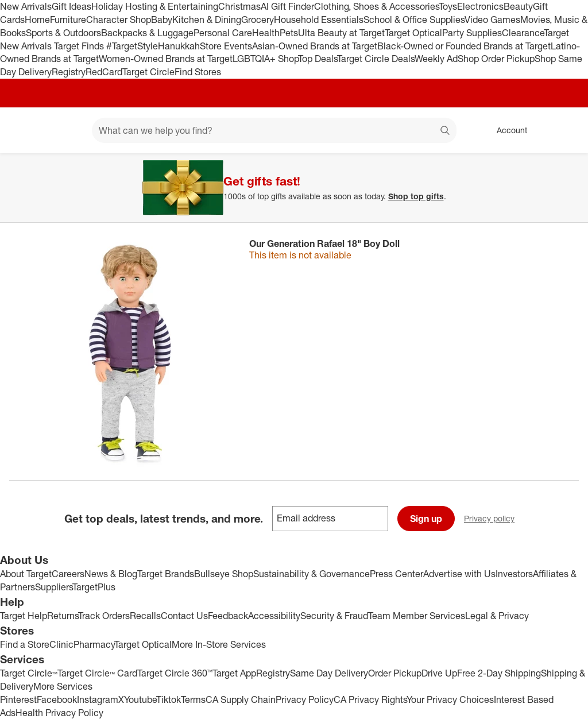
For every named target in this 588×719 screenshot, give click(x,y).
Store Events (226, 46)
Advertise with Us (459, 574)
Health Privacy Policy (59, 713)
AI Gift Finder (287, 6)
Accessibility (274, 616)
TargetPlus (94, 587)
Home (37, 20)
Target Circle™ (29, 673)
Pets (289, 33)
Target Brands (166, 574)
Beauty (518, 6)
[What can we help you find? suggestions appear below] (274, 130)
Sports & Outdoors (63, 33)
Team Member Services (417, 616)
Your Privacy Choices (450, 699)
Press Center (396, 574)
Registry (69, 72)
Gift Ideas (71, 6)
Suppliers (54, 587)
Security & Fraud (334, 616)
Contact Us (184, 616)
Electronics (480, 6)
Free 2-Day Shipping (499, 673)
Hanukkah (179, 46)
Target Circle (148, 72)
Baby (162, 20)
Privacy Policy (305, 699)
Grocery (258, 20)
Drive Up (439, 673)
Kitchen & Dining (207, 20)
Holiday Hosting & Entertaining (155, 6)
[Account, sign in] (506, 130)
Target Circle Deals (376, 59)
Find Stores (198, 72)
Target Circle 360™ (175, 673)
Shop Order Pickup (496, 59)
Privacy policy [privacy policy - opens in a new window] (494, 519)
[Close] (572, 167)
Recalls (145, 616)
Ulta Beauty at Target (341, 33)
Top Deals (318, 59)
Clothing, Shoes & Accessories (376, 6)
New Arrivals (26, 6)
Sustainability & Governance (312, 574)
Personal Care (223, 33)
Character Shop (119, 20)
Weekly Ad (436, 59)
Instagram (98, 699)
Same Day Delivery (329, 673)
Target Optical (413, 33)
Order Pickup (395, 673)
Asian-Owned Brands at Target (315, 46)
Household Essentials (319, 20)
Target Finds (80, 46)
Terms (193, 699)
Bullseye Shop (224, 574)
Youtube (140, 699)
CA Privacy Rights (370, 699)
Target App (234, 673)
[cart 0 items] (564, 130)
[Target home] (25, 130)
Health (266, 33)
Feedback (228, 616)
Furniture (68, 20)
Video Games (492, 20)
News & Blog (111, 574)
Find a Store (25, 644)
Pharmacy (94, 644)
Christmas (239, 6)
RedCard (104, 72)
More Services (63, 686)
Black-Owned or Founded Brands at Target (464, 46)
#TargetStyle (132, 46)
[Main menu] (65, 130)
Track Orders (104, 616)
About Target (26, 574)
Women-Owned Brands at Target (166, 59)
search (446, 132)
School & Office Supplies (414, 20)
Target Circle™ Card (97, 673)
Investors (514, 574)
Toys (448, 6)
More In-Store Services (219, 644)
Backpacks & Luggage (147, 33)
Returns (63, 616)
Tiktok (169, 699)
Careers (68, 574)
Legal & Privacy (497, 616)
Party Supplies (472, 33)
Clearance (523, 33)
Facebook (57, 699)
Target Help (24, 616)
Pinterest (18, 699)
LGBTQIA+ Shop (265, 59)
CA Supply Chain (241, 699)
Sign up (426, 519)
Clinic (61, 644)
